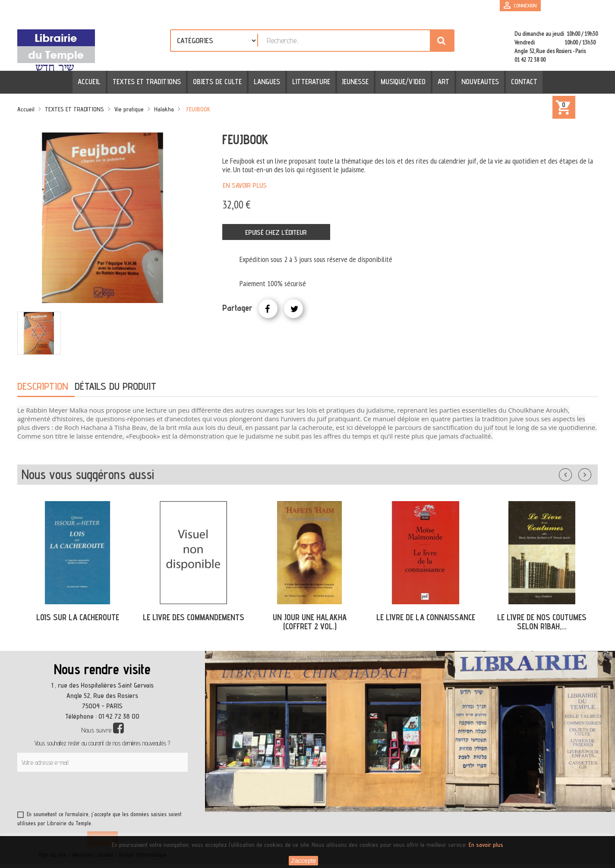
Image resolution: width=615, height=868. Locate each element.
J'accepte (304, 861)
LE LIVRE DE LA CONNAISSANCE (426, 617)
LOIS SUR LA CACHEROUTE (78, 617)
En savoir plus (245, 185)
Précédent (574, 473)
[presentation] (100, 793)
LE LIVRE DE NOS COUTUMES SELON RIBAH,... (542, 622)
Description (43, 386)
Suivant (590, 473)
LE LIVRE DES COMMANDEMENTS (194, 617)
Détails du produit (115, 386)
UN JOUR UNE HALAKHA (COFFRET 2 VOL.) (310, 622)
